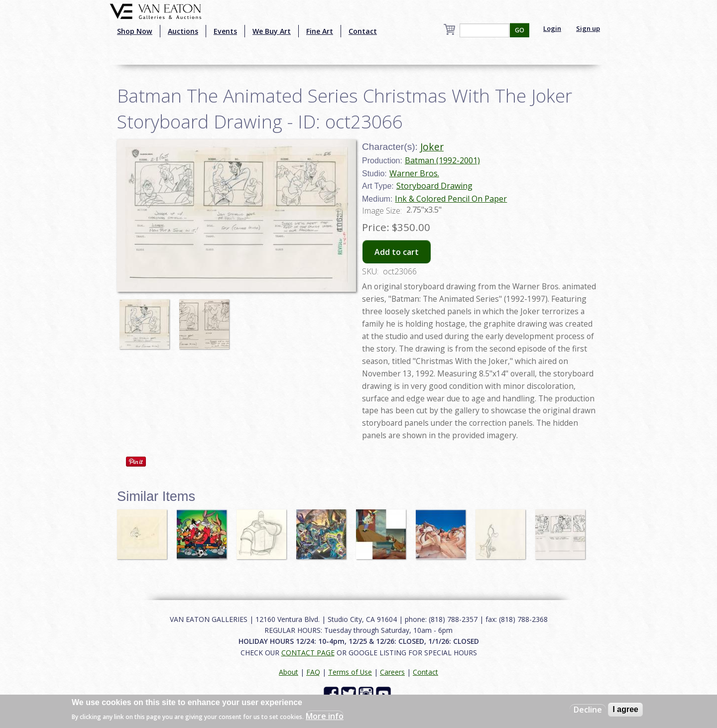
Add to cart (397, 252)
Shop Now (135, 31)
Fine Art (320, 31)
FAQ (313, 672)
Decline (588, 710)
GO (520, 30)
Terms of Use (350, 672)
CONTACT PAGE (308, 653)
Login (552, 28)
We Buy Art (272, 31)
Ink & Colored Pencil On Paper (451, 199)
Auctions (183, 31)
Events (225, 31)
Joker (432, 147)
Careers (392, 672)
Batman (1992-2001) (442, 160)
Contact (363, 31)
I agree (625, 709)
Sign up (588, 28)
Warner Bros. (414, 173)
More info (325, 716)
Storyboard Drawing (434, 186)
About (289, 672)
